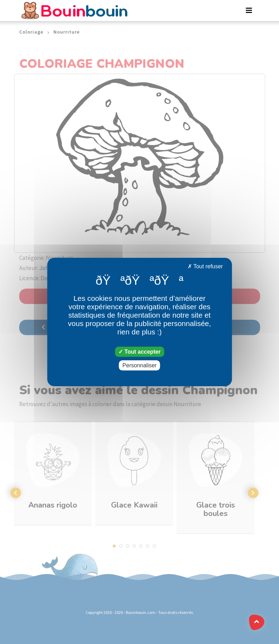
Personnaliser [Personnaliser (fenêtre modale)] (140, 365)
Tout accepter (139, 352)
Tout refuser (205, 266)
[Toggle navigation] (249, 10)
